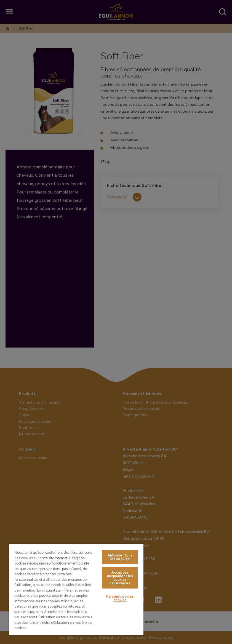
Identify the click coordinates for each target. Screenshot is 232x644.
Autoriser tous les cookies (120, 557)
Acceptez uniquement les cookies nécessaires (120, 578)
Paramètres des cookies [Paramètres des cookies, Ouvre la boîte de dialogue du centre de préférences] (120, 598)
